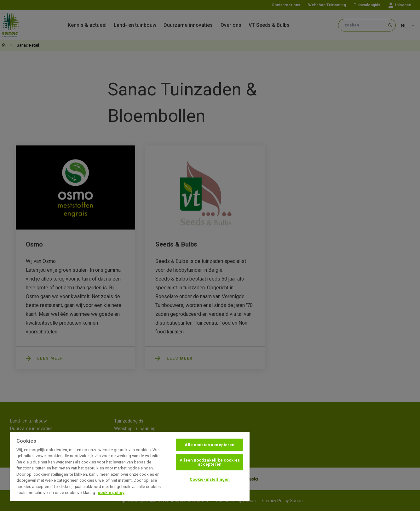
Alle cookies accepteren (210, 445)
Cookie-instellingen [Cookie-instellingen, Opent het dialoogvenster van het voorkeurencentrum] (210, 479)
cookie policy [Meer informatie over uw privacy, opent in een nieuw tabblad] (111, 493)
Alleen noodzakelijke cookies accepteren (210, 462)
